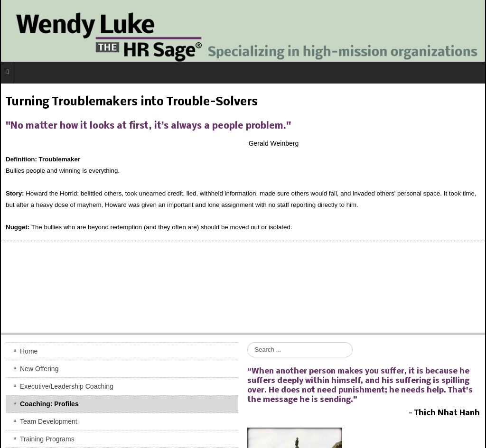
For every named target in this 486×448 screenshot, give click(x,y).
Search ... (248, 342)
